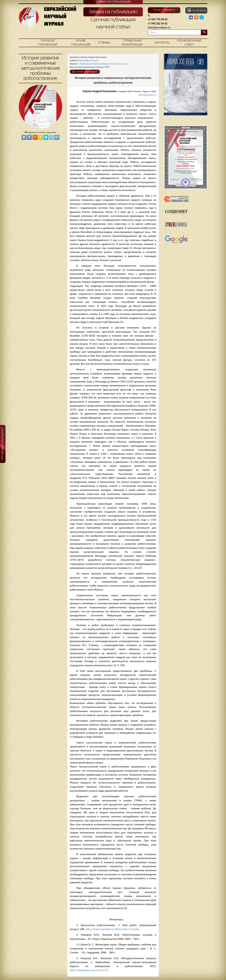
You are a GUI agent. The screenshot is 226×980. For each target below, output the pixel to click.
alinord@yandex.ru (147, 95)
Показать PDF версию (85, 72)
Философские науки (89, 60)
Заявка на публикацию (113, 12)
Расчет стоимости (164, 10)
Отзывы (104, 43)
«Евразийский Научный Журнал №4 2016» (103, 64)
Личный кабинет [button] (197, 10)
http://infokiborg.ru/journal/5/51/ (89, 970)
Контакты (162, 43)
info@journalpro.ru (159, 28)
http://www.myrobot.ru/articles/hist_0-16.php (112, 929)
